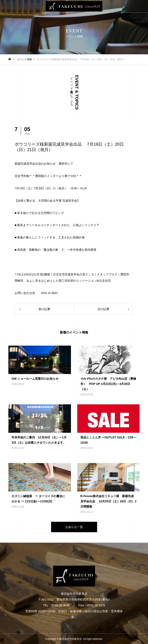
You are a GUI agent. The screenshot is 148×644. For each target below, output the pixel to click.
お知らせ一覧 (74, 527)
